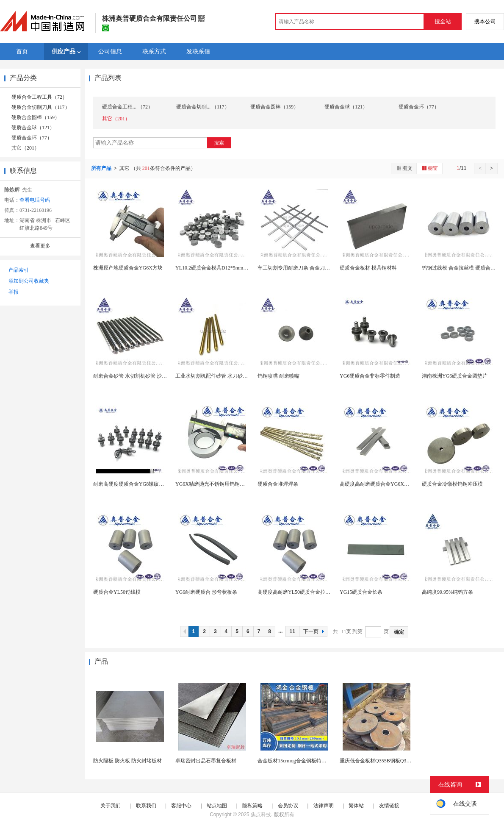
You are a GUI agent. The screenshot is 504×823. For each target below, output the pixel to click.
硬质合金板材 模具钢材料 (368, 268)
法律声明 (324, 806)
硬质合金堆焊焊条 (278, 484)
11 (292, 631)
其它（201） (25, 148)
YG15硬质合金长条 (361, 592)
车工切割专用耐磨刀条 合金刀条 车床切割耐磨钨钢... (317, 268)
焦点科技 (261, 815)
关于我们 (111, 806)
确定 (399, 632)
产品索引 (19, 270)
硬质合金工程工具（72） (39, 97)
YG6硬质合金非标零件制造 (370, 376)
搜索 (219, 143)
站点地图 (217, 806)
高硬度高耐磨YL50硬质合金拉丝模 (296, 592)
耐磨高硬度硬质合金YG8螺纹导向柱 (134, 484)
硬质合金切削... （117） (203, 107)
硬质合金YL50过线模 (117, 592)
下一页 (315, 631)
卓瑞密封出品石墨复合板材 (206, 761)
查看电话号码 (35, 200)
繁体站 (356, 806)
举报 (14, 292)
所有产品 (102, 168)
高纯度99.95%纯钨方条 (447, 592)
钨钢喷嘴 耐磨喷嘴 (278, 376)
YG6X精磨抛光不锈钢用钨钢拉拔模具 (218, 484)
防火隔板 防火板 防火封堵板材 (127, 761)
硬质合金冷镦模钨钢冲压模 (452, 484)
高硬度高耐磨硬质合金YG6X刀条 (377, 484)
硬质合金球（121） (33, 128)
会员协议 (288, 806)
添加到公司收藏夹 (29, 281)
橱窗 (429, 168)
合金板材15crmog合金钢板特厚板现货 (300, 761)
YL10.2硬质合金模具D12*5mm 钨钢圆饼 (220, 268)
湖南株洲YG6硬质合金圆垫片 (455, 376)
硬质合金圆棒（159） (36, 117)
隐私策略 (252, 806)
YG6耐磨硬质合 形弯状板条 (206, 592)
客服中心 (181, 806)
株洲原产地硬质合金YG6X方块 (128, 268)
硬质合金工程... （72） (127, 107)
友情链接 (389, 806)
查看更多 (40, 246)
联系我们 (146, 806)
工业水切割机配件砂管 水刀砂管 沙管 (217, 376)
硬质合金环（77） (32, 138)
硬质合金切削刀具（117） (41, 107)
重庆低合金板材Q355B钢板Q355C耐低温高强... (392, 761)
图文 (404, 168)
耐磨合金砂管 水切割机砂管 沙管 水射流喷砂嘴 (146, 376)
